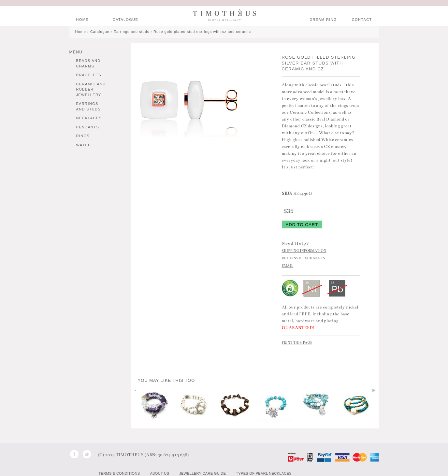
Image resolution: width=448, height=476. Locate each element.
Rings (83, 136)
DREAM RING (323, 20)
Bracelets (89, 75)
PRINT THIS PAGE (297, 343)
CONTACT (362, 20)
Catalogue (125, 20)
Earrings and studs (89, 106)
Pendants (88, 127)
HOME (82, 20)
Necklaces (89, 118)
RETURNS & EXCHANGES (303, 258)
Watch (84, 145)
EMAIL (288, 266)
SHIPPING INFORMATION (304, 251)
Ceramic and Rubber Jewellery (91, 89)
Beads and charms (88, 63)
